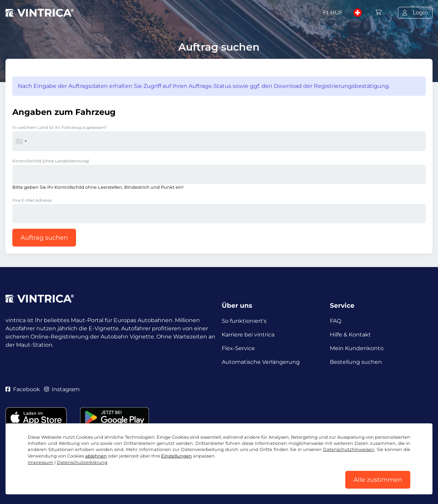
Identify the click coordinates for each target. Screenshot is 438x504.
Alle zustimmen (378, 480)
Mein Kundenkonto (357, 348)
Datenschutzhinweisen (349, 449)
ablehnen (96, 456)
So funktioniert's (244, 321)
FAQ (336, 321)
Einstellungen (177, 456)
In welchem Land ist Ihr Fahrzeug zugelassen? (60, 127)
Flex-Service (238, 348)
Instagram (62, 389)
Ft (333, 12)
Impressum (41, 462)
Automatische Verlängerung (261, 362)
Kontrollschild (51, 161)
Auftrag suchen (44, 238)
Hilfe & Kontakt (350, 335)
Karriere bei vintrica (248, 335)
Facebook (23, 389)
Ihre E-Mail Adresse (32, 200)
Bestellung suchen (356, 362)
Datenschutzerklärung (82, 462)
